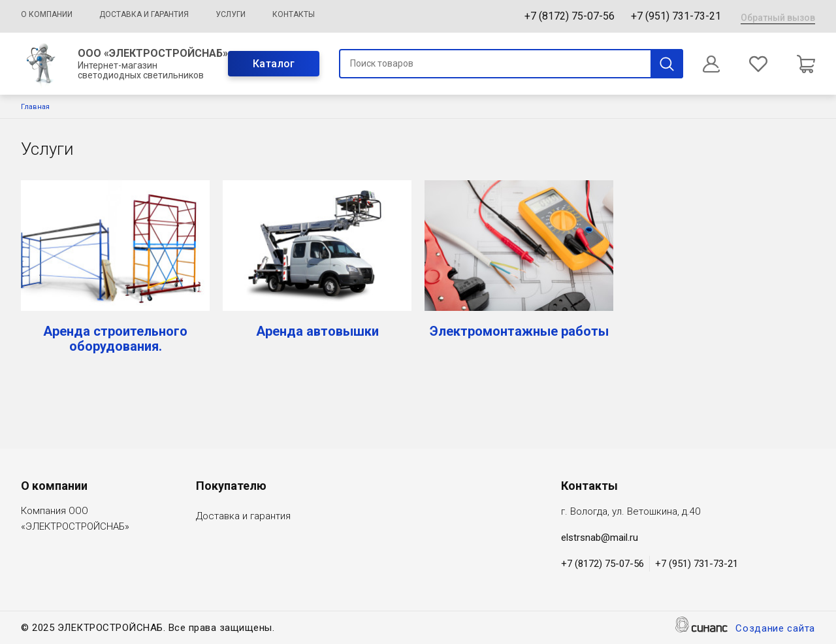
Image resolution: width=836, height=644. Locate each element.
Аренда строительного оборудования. (115, 339)
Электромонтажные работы (519, 331)
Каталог (274, 64)
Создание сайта (775, 629)
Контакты (294, 14)
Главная (35, 107)
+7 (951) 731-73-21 (676, 16)
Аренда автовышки (317, 331)
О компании (47, 14)
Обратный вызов (778, 18)
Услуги (231, 14)
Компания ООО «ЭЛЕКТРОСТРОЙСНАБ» (75, 520)
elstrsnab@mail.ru (600, 538)
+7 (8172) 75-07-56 (570, 16)
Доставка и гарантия (144, 14)
